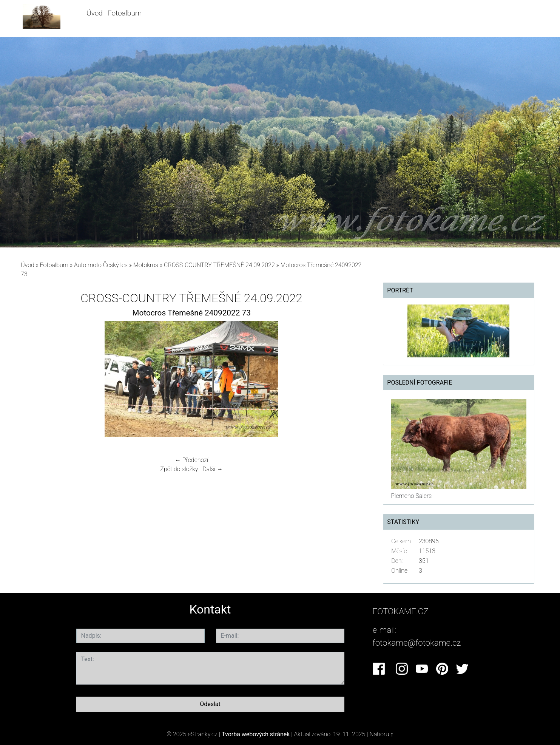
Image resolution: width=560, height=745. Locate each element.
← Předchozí (191, 460)
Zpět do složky (179, 469)
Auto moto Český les (101, 265)
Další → (213, 469)
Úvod (95, 13)
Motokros (146, 265)
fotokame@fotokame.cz (417, 643)
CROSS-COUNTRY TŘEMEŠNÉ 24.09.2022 (219, 265)
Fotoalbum (125, 13)
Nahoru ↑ (381, 734)
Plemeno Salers (411, 496)
